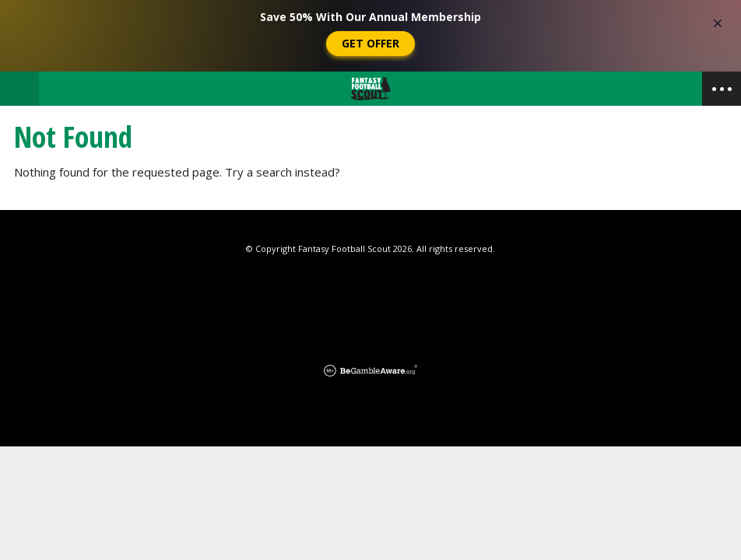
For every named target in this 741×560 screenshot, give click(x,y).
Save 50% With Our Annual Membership (370, 17)
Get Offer (370, 43)
